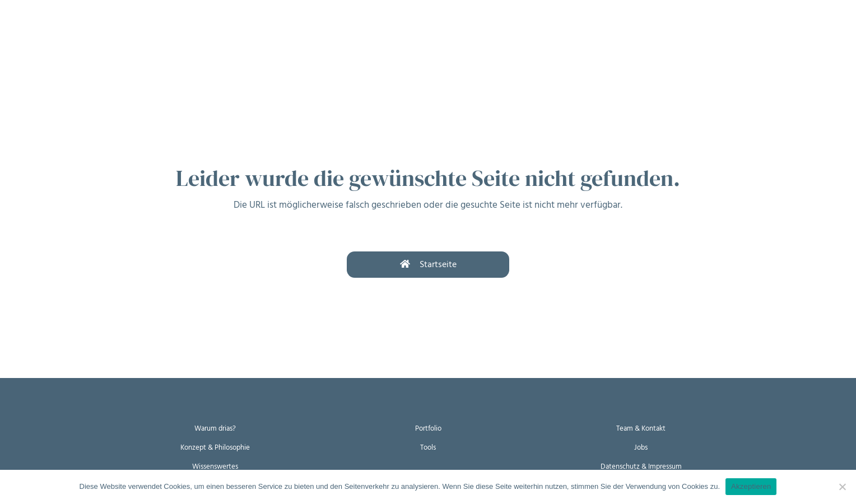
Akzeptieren (751, 486)
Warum (60, 32)
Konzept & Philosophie (215, 447)
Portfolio (428, 428)
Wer (196, 32)
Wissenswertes (215, 466)
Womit (150, 32)
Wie (106, 32)
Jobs (641, 447)
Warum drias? (215, 428)
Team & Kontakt (641, 428)
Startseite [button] (428, 264)
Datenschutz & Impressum (641, 466)
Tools (428, 447)
